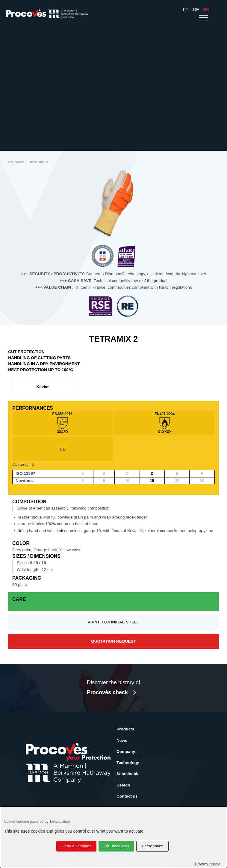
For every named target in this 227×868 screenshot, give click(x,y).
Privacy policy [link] (208, 864)
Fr (186, 9)
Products (16, 162)
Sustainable (128, 774)
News (122, 740)
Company (126, 752)
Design (123, 785)
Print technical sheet (114, 622)
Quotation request (113, 641)
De (196, 9)
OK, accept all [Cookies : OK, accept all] (116, 846)
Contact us (127, 796)
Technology (128, 763)
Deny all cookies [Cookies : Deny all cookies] (77, 846)
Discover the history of (113, 688)
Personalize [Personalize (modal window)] (152, 846)
